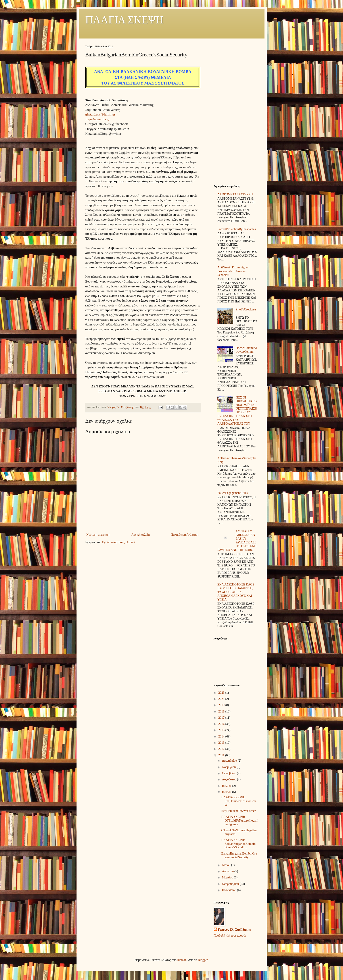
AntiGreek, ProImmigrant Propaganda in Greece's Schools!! (233, 271)
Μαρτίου (228, 877)
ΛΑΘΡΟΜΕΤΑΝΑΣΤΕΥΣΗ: (236, 194)
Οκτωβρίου (229, 773)
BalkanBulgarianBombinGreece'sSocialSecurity (239, 855)
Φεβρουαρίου (231, 884)
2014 (222, 736)
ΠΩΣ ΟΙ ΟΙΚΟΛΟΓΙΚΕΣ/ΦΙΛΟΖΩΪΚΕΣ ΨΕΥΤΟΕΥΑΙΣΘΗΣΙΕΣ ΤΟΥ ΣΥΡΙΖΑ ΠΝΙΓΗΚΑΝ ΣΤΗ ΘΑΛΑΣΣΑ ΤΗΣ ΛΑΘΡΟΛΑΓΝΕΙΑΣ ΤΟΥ (237, 411)
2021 (222, 699)
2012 (222, 749)
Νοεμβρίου (229, 767)
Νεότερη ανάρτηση (98, 535)
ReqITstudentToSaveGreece (239, 811)
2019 (222, 705)
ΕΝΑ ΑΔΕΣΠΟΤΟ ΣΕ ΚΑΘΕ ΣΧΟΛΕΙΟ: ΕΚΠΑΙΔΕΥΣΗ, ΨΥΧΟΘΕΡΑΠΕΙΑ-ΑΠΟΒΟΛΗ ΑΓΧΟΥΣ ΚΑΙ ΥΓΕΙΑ (236, 592)
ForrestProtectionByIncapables (237, 229)
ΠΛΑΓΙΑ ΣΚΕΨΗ (125, 20)
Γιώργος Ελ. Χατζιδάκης (234, 930)
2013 (222, 743)
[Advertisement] (236, 112)
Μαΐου (227, 865)
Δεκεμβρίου (230, 761)
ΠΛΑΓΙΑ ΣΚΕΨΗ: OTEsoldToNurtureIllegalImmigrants (239, 821)
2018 (222, 711)
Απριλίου (228, 871)
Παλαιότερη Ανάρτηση (185, 535)
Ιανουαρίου (230, 890)
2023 (222, 693)
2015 (222, 730)
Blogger (203, 960)
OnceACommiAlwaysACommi (246, 350)
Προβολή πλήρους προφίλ (230, 936)
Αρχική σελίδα (141, 535)
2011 (222, 755)
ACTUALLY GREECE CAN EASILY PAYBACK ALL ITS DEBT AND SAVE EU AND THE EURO (237, 541)
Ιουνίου (227, 792)
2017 (222, 718)
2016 (222, 724)
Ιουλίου (227, 786)
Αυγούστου (230, 779)
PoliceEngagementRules (233, 493)
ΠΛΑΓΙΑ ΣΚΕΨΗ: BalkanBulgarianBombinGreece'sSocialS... (238, 844)
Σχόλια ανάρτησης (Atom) (118, 542)
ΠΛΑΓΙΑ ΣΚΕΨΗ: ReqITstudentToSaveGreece (239, 801)
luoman (182, 960)
